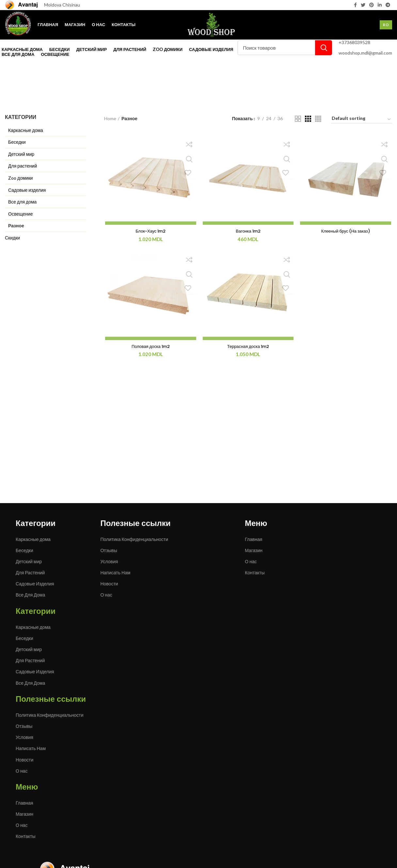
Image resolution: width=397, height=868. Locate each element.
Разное (16, 226)
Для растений (23, 166)
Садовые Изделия (35, 584)
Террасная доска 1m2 (248, 348)
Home (110, 118)
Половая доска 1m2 (150, 348)
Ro (386, 25)
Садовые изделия (27, 190)
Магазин (254, 550)
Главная (254, 539)
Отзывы (109, 550)
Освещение (20, 214)
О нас (106, 595)
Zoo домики (20, 178)
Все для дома (22, 202)
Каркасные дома (26, 130)
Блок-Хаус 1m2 (150, 232)
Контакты (255, 573)
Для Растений (30, 573)
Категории (16, 106)
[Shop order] (362, 119)
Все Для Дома (30, 595)
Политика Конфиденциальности (134, 539)
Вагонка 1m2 (248, 232)
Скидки (12, 238)
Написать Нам (115, 573)
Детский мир (21, 154)
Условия (109, 561)
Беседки (17, 142)
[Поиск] (285, 48)
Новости (109, 584)
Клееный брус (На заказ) (346, 232)
